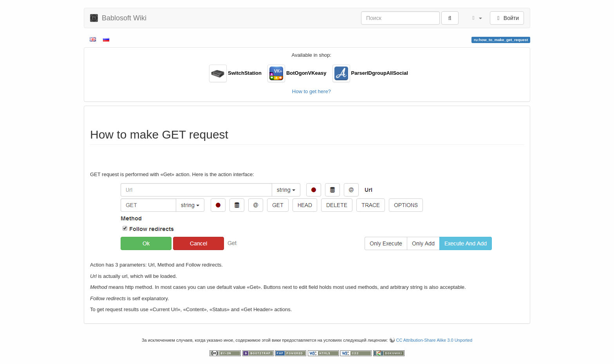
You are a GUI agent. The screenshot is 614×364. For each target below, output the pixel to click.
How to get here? (312, 91)
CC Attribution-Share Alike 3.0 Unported (434, 340)
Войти (507, 18)
